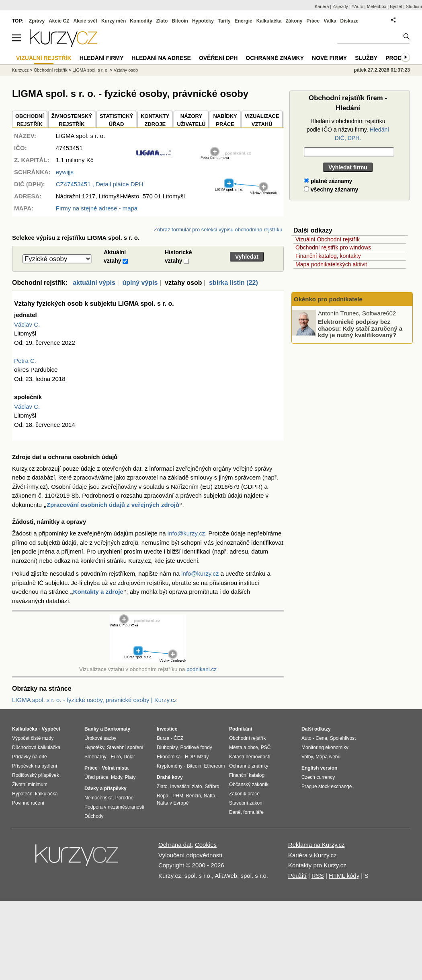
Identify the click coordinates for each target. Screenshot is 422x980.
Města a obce (244, 747)
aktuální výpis (94, 283)
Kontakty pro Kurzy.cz (317, 865)
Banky (92, 729)
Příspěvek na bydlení (35, 766)
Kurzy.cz (20, 70)
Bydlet (396, 6)
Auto (306, 738)
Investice (167, 729)
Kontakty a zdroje (98, 592)
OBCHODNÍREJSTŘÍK (30, 120)
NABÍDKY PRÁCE (225, 120)
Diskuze (349, 21)
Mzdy (117, 777)
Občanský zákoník (249, 784)
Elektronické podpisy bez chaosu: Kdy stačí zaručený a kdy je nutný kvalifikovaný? (360, 328)
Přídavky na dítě (30, 757)
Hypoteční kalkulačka (35, 794)
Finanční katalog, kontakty (328, 256)
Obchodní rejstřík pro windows (333, 247)
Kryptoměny (170, 766)
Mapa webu (328, 757)
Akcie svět (85, 21)
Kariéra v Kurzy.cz (312, 855)
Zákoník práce (244, 794)
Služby (366, 58)
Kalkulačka (269, 21)
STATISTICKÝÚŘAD (116, 120)
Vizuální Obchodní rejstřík (328, 239)
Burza (163, 738)
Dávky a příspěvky (105, 789)
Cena (321, 738)
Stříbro (212, 786)
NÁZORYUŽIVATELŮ (191, 120)
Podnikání (241, 729)
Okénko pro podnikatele (328, 299)
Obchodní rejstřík (51, 70)
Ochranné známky (275, 58)
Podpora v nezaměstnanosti (114, 807)
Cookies (206, 845)
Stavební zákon (246, 803)
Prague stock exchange (327, 786)
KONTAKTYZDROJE (155, 120)
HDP (190, 757)
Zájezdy (340, 6)
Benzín (194, 796)
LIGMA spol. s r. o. (90, 70)
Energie (244, 21)
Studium (414, 6)
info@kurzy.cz (186, 533)
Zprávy (37, 21)
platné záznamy (328, 181)
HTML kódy (344, 876)
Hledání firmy (102, 58)
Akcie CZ (59, 21)
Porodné (124, 798)
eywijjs (65, 172)
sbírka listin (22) (234, 283)
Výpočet (51, 729)
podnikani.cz (202, 669)
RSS (318, 876)
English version (319, 768)
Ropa (163, 796)
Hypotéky (203, 21)
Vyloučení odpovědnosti (190, 855)
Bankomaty (117, 729)
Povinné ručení (28, 803)
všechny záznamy (331, 189)
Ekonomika (169, 757)
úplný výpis (140, 283)
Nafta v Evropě (173, 803)
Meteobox (377, 6)
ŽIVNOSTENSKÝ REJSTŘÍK (72, 120)
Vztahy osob (126, 70)
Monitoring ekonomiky (325, 747)
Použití (297, 876)
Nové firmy (329, 58)
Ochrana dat (175, 845)
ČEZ (178, 738)
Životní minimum (30, 784)
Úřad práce (96, 777)
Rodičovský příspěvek (36, 775)
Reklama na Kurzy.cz (316, 845)
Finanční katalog (247, 775)
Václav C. (27, 324)
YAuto (357, 6)
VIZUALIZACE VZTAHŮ (262, 120)
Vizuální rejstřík (44, 58)
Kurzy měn (114, 21)
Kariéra (322, 6)
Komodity (141, 21)
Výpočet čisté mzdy (33, 738)
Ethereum (214, 766)
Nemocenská (98, 798)
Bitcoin (180, 21)
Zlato (162, 21)
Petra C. (25, 361)
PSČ (266, 747)
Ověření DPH (218, 58)
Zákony (294, 21)
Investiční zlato (186, 786)
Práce (313, 21)
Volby (307, 757)
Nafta (210, 796)
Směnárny (95, 757)
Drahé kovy (170, 777)
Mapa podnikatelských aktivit (331, 264)
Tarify (224, 21)
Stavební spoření (125, 747)
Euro (116, 757)
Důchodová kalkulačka (36, 747)
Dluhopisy (167, 747)
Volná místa (115, 768)
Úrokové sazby (100, 738)
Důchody (94, 816)
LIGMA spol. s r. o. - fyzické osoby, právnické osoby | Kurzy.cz (94, 700)
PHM (178, 796)
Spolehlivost (343, 738)
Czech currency (318, 777)
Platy (130, 777)
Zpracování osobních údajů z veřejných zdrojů (113, 505)
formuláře (253, 812)
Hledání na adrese (161, 58)
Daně (235, 812)
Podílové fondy (196, 747)
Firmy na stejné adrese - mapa (97, 208)
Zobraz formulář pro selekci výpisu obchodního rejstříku (218, 230)
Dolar (129, 757)
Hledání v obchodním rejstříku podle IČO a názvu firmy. (348, 130)
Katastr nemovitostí (250, 757)
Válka (330, 21)
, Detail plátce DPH (100, 184)
